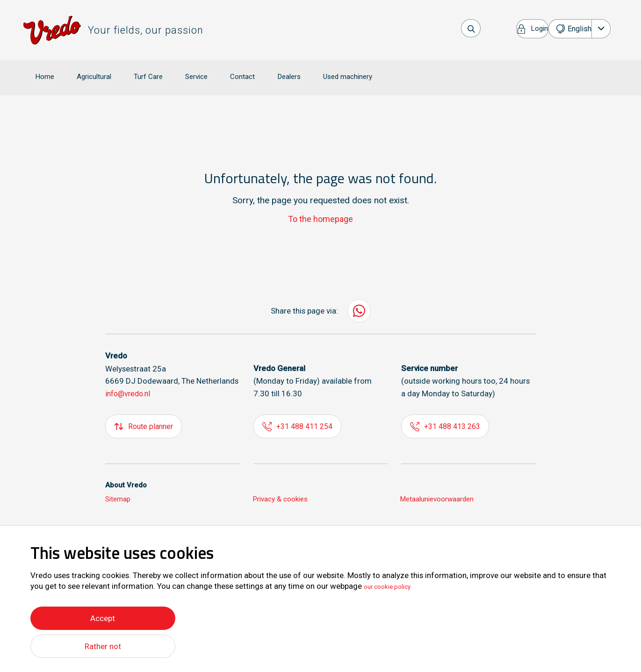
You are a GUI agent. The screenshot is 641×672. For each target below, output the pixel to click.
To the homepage (320, 205)
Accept (103, 616)
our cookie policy (393, 584)
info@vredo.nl (130, 380)
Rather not (103, 646)
